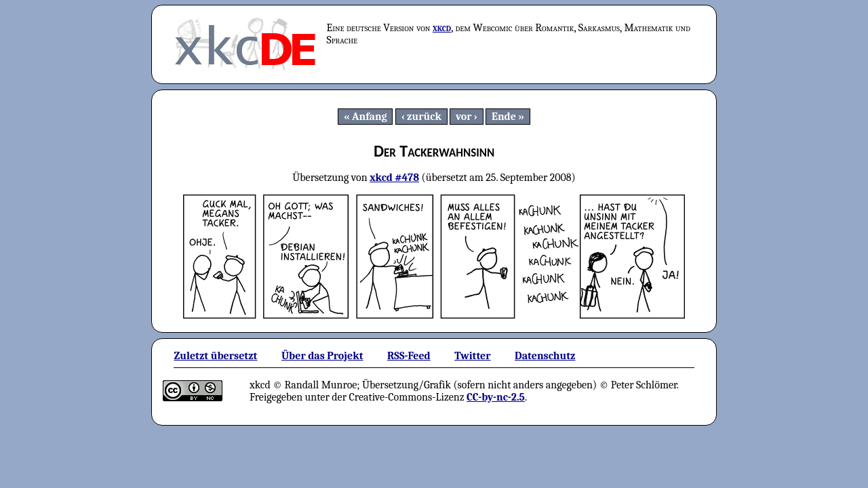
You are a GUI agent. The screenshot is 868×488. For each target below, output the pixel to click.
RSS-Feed (409, 356)
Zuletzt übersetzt (215, 356)
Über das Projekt (322, 356)
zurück (424, 117)
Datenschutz (545, 356)
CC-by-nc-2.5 (496, 397)
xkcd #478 (394, 178)
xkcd (442, 28)
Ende (504, 117)
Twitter (472, 356)
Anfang (370, 117)
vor (464, 117)
